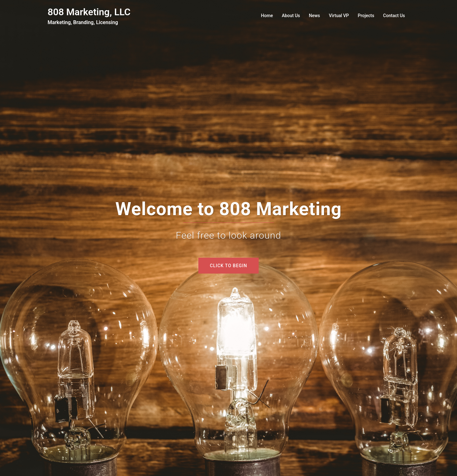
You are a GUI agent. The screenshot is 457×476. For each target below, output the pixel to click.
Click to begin (228, 266)
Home (267, 16)
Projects (366, 16)
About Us (291, 16)
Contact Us (394, 16)
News (314, 16)
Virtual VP (339, 16)
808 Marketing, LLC (89, 12)
